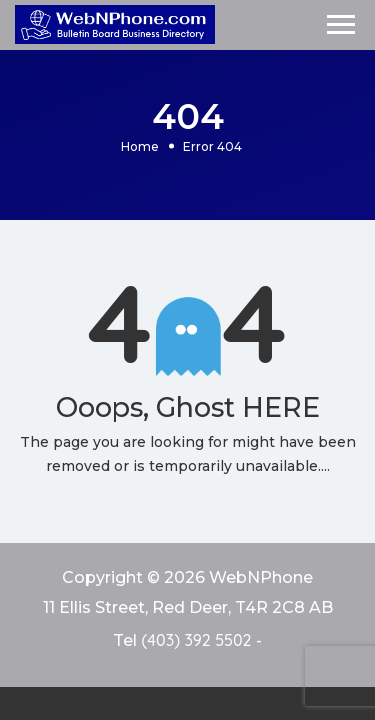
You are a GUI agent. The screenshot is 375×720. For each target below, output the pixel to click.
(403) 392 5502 (196, 640)
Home (140, 145)
